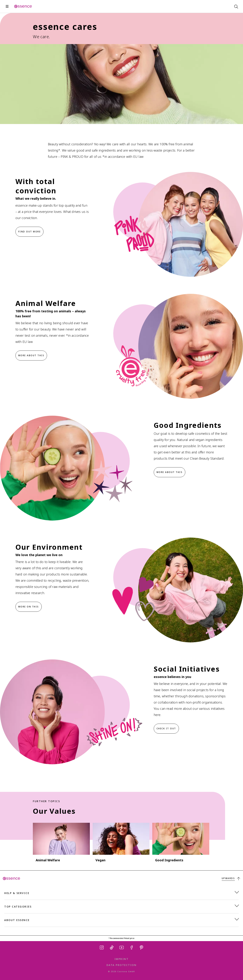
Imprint (122, 959)
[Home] (23, 6)
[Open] (7, 6)
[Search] (236, 6)
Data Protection (122, 965)
